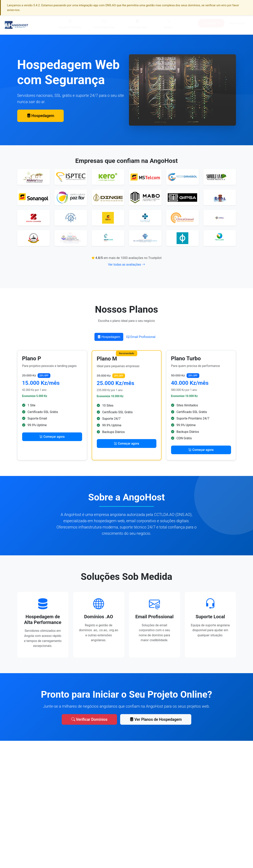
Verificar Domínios (89, 718)
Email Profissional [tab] (141, 337)
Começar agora (52, 437)
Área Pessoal (237, 24)
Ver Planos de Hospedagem (156, 718)
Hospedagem (41, 116)
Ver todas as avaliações (126, 265)
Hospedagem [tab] (109, 337)
